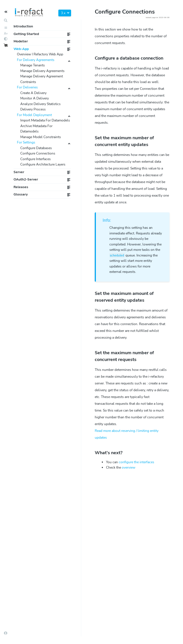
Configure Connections (38, 153)
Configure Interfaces (36, 159)
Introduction (23, 26)
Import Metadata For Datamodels (45, 120)
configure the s (136, 462)
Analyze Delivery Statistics (40, 104)
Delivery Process (33, 109)
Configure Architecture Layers (43, 164)
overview (129, 467)
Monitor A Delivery (35, 98)
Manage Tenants (33, 65)
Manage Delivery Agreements (42, 71)
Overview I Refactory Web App (40, 54)
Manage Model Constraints (41, 137)
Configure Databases (36, 148)
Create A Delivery (33, 93)
